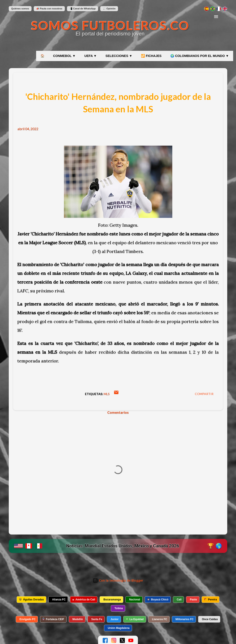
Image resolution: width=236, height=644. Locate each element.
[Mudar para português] (213, 9)
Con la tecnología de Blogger (118, 580)
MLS (107, 394)
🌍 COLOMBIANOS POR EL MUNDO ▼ (200, 56)
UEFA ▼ (91, 56)
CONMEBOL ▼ (64, 56)
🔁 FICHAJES (151, 56)
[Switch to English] (225, 9)
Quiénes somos (20, 9)
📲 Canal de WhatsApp (83, 9)
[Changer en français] (219, 9)
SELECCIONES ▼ (119, 56)
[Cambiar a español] (206, 9)
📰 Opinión (109, 9)
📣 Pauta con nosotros (49, 9)
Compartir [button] (204, 394)
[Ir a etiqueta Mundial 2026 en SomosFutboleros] (118, 546)
